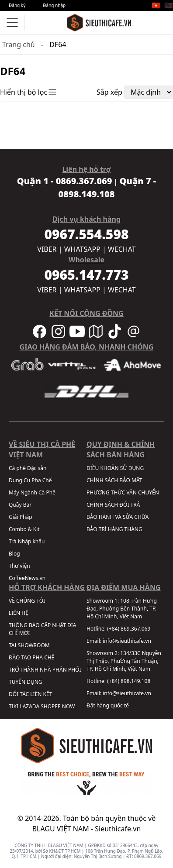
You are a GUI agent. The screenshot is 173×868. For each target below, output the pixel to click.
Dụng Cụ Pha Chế (30, 480)
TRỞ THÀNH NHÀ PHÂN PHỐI (45, 670)
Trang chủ (19, 45)
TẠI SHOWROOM (29, 645)
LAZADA (29, 706)
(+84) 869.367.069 (129, 629)
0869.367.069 (148, 856)
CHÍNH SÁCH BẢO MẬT (114, 480)
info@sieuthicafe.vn (127, 641)
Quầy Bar (20, 505)
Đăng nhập (54, 5)
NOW (69, 706)
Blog (14, 554)
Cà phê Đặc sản (28, 468)
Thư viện (19, 566)
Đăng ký (17, 5)
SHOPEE (50, 706)
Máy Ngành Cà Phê (32, 492)
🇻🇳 (156, 5)
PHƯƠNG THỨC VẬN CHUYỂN (123, 492)
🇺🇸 (169, 5)
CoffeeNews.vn (27, 578)
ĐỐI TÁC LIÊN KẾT (30, 694)
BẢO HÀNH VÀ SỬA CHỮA (118, 517)
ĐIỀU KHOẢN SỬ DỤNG (115, 468)
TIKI (14, 706)
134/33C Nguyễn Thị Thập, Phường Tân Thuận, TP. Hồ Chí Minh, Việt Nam (124, 661)
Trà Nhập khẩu (27, 541)
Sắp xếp (109, 92)
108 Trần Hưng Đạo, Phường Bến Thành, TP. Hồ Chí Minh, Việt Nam (122, 609)
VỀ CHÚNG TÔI (27, 601)
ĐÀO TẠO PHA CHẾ (31, 657)
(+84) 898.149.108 (129, 681)
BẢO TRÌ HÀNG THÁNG (114, 529)
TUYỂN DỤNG (26, 682)
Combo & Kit (24, 529)
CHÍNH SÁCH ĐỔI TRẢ (113, 505)
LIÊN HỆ (19, 613)
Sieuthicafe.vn (118, 829)
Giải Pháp (21, 517)
